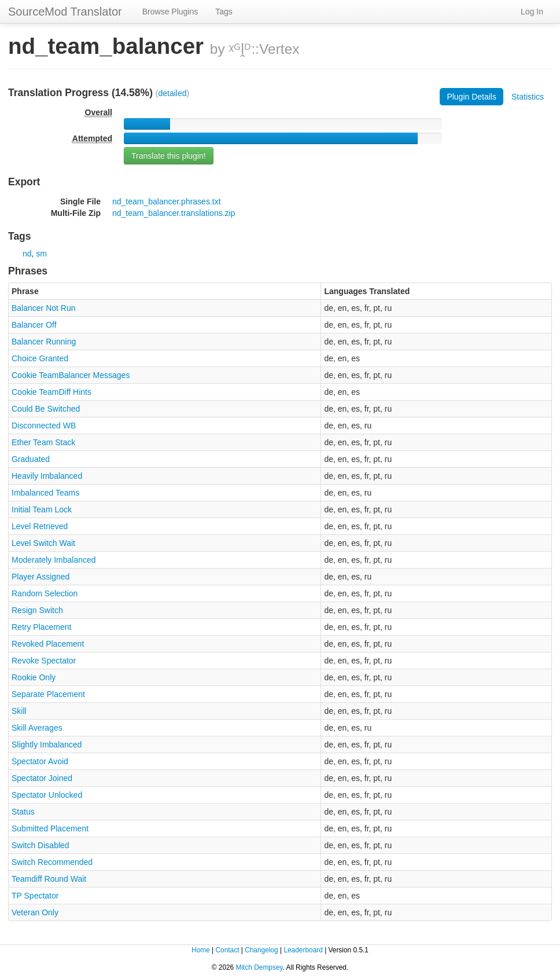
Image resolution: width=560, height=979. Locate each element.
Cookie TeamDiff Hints (51, 392)
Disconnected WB (44, 426)
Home (201, 950)
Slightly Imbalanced (47, 745)
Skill (19, 711)
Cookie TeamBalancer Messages (71, 375)
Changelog (261, 950)
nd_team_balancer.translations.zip (174, 213)
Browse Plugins (170, 12)
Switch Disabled (40, 845)
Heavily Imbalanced (47, 476)
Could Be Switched (46, 409)
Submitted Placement (50, 828)
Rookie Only (34, 677)
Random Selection (45, 593)
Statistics (528, 97)
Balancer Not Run (44, 308)
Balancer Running (44, 342)
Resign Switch (37, 610)
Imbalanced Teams (45, 493)
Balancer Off (34, 325)
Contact (227, 950)
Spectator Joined (42, 778)
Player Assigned (40, 577)
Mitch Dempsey (259, 967)
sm (41, 254)
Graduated (31, 459)
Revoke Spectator (44, 661)
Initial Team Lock (42, 509)
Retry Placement (41, 627)
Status (23, 812)
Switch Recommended (52, 862)
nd (27, 254)
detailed (173, 93)
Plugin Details (471, 97)
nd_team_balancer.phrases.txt (167, 201)
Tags (224, 12)
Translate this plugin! (169, 156)
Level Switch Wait (43, 543)
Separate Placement (48, 694)
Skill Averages (37, 728)
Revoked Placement (48, 644)
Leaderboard (303, 950)
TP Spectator (35, 896)
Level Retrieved (40, 526)
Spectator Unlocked (47, 795)
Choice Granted (40, 358)
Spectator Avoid (40, 761)
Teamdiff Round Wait (49, 879)
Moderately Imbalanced (54, 560)
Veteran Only (35, 912)
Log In (532, 12)
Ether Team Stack (43, 442)
